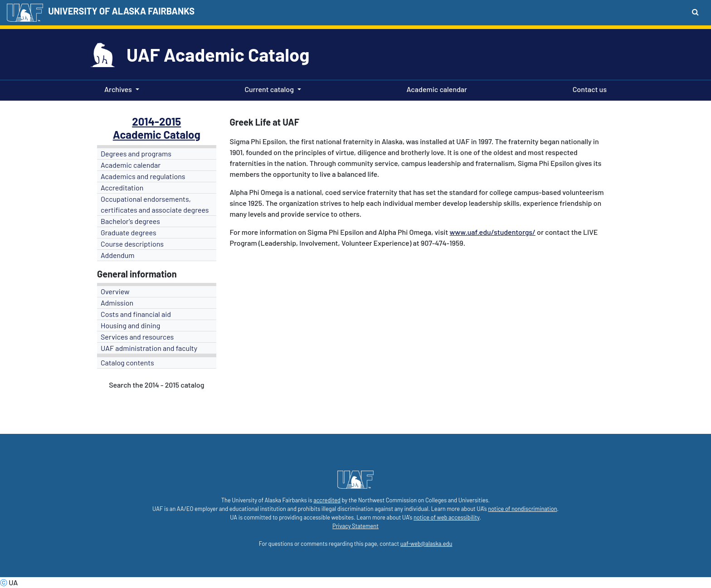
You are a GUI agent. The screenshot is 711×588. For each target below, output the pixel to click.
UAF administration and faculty (149, 348)
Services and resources (137, 337)
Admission (117, 303)
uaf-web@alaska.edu (426, 544)
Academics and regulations (143, 176)
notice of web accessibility (446, 517)
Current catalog (269, 89)
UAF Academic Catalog (218, 54)
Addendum (118, 255)
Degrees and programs (136, 153)
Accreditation (122, 187)
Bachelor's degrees (130, 221)
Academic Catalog (157, 134)
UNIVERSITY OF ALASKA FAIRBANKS (121, 11)
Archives (118, 89)
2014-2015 (156, 121)
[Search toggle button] (695, 12)
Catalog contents (127, 362)
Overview (115, 291)
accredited (327, 500)
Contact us (588, 88)
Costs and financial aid (136, 314)
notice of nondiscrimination (522, 509)
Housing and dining (130, 325)
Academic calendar (435, 88)
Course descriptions (132, 244)
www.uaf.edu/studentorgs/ (492, 232)
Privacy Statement (355, 526)
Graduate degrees (129, 232)
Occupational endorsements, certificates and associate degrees (155, 204)
